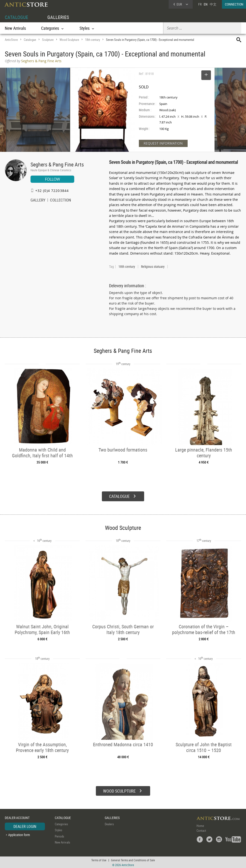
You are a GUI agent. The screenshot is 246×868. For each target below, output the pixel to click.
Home (200, 825)
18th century (92, 40)
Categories (61, 823)
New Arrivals (15, 28)
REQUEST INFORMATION (163, 143)
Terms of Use (99, 860)
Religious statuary (153, 267)
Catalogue (30, 40)
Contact (201, 830)
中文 (213, 4)
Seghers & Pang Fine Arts (57, 164)
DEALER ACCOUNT (17, 817)
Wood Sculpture (69, 40)
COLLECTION (61, 201)
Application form (19, 834)
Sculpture (48, 40)
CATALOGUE (16, 17)
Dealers (109, 823)
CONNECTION (234, 4)
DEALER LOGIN (25, 826)
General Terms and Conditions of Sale (133, 860)
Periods (59, 836)
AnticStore (11, 40)
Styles (58, 830)
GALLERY (38, 201)
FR (200, 4)
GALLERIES (58, 17)
